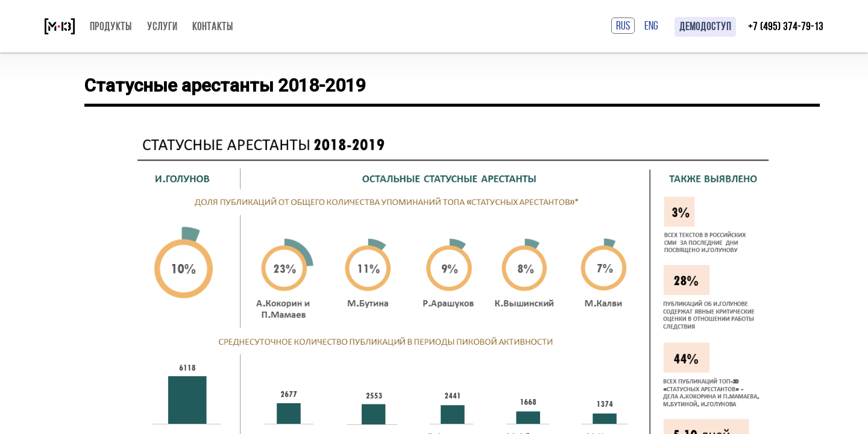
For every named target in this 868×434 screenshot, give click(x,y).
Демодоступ (705, 27)
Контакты (213, 27)
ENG (651, 25)
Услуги (162, 27)
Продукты (111, 27)
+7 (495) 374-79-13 (786, 27)
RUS (623, 25)
